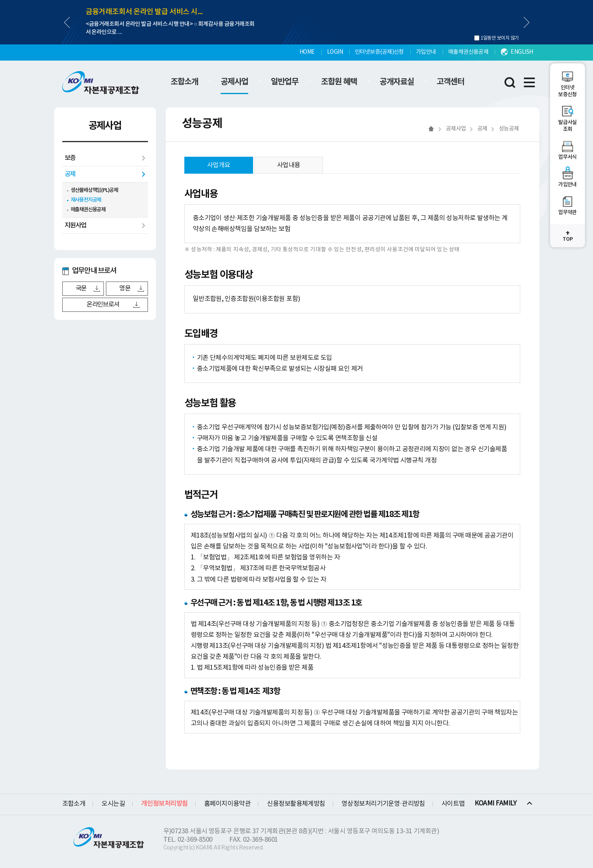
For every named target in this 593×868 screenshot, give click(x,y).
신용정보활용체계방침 (296, 804)
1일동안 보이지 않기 (500, 38)
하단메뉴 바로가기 (0, 0)
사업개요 (219, 165)
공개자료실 (397, 82)
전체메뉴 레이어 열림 (530, 82)
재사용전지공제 (86, 200)
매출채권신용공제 (468, 52)
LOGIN (335, 52)
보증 (70, 158)
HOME (307, 52)
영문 (125, 288)
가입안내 (426, 52)
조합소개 (184, 82)
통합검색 (510, 82)
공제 (70, 174)
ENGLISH (522, 52)
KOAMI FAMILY (496, 803)
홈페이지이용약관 (228, 804)
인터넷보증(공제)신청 (379, 52)
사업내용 (289, 165)
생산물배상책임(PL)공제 (94, 190)
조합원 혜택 (339, 82)
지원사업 (76, 225)
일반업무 (285, 82)
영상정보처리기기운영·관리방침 (383, 804)
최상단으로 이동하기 (568, 236)
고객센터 (450, 82)
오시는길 (113, 804)
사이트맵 (453, 804)
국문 (81, 288)
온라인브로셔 (103, 305)
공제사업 (234, 82)
